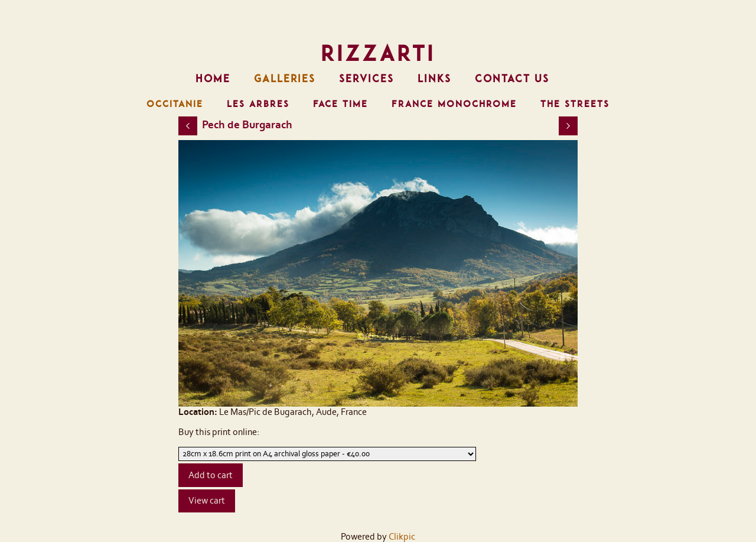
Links (434, 79)
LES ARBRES (258, 104)
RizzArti (378, 53)
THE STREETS (575, 104)
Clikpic (402, 537)
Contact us (512, 79)
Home (213, 79)
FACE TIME (340, 104)
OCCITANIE (175, 104)
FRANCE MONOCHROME (454, 104)
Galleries (285, 79)
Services (366, 79)
